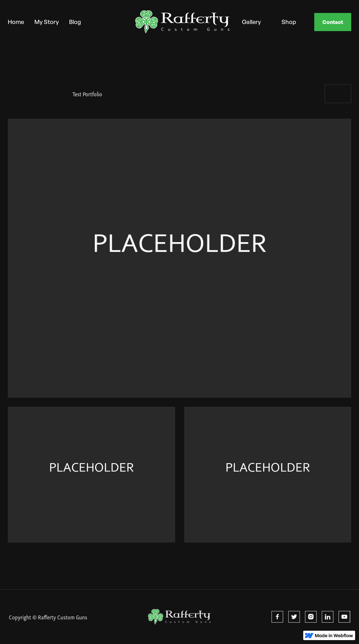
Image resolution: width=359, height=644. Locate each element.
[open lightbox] (179, 258)
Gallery (251, 22)
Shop (289, 22)
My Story (47, 22)
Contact (333, 22)
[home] (167, 22)
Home (16, 22)
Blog (75, 22)
